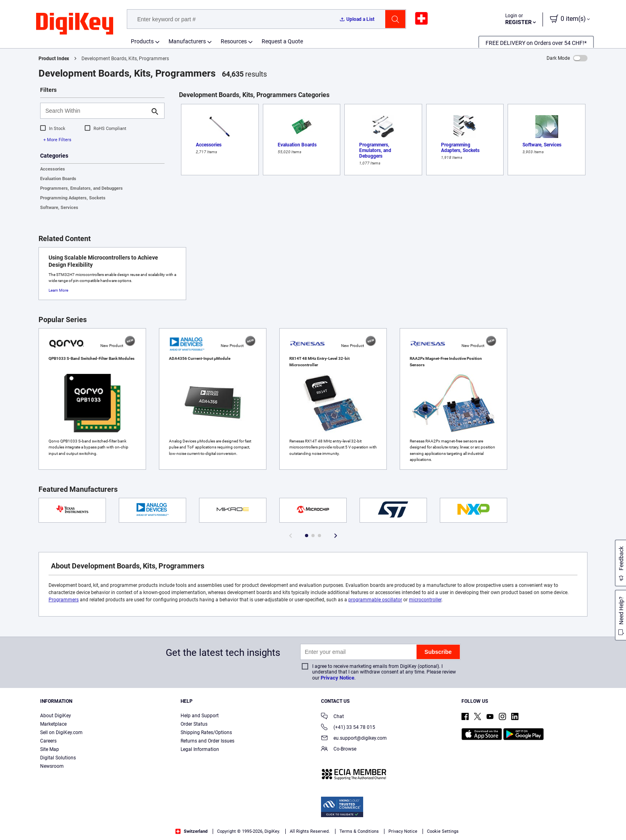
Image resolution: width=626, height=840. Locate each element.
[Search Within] (96, 111)
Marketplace (53, 724)
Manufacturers (187, 41)
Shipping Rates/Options (206, 732)
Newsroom (52, 766)
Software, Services (59, 208)
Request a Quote (282, 41)
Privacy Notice (337, 678)
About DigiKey (56, 716)
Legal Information (200, 749)
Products (142, 41)
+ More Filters (57, 140)
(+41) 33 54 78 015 (348, 728)
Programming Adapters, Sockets (73, 198)
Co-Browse (339, 750)
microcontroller (425, 600)
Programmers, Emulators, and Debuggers (81, 188)
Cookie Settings (443, 831)
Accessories (53, 169)
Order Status (194, 724)
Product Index (54, 59)
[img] (75, 24)
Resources (234, 41)
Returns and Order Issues (207, 741)
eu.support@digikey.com (354, 739)
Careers (48, 741)
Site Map (50, 749)
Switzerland (191, 831)
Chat (332, 717)
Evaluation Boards (58, 179)
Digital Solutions (58, 758)
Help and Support (200, 716)
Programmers (64, 600)
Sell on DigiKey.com (61, 732)
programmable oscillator (375, 600)
